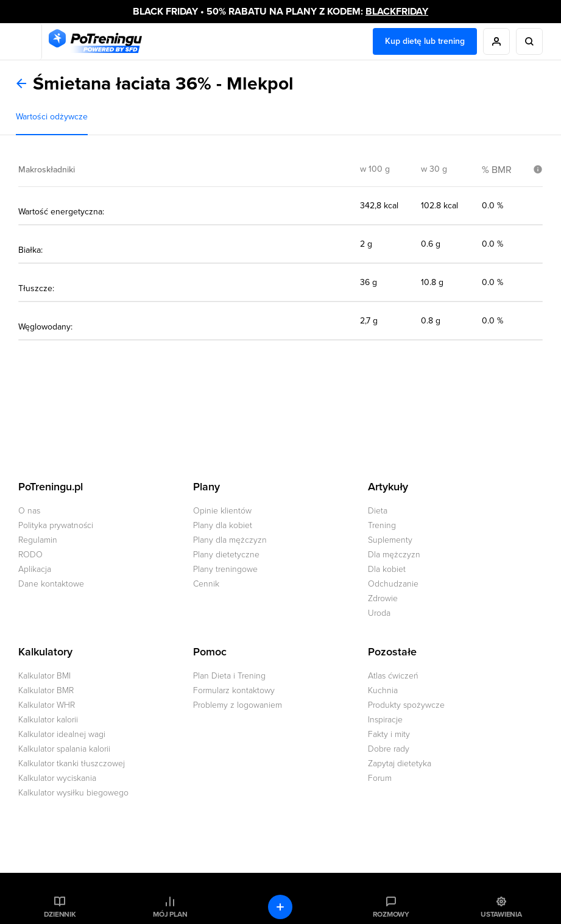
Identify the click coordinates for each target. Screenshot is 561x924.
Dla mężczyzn (394, 555)
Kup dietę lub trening (425, 41)
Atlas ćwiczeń (393, 676)
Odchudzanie (393, 584)
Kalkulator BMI (44, 676)
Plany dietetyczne (226, 555)
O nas (29, 511)
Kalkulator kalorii (48, 720)
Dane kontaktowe (51, 584)
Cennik (206, 584)
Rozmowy (391, 914)
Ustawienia (501, 914)
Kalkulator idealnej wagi (62, 734)
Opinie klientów (222, 511)
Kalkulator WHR (47, 705)
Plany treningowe (225, 569)
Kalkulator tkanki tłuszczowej (72, 764)
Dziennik (60, 914)
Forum (380, 778)
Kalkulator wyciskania (57, 778)
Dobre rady (389, 749)
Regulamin (38, 540)
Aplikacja (35, 569)
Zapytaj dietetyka (400, 764)
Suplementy (390, 540)
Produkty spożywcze (406, 705)
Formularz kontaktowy (234, 690)
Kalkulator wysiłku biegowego (73, 793)
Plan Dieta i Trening (229, 676)
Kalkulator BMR (46, 690)
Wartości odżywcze (52, 117)
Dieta (378, 511)
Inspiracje (385, 720)
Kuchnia (383, 690)
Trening (382, 525)
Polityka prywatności (56, 525)
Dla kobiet (387, 569)
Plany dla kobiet (223, 525)
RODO (30, 555)
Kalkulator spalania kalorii (64, 749)
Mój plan (170, 914)
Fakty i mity (389, 734)
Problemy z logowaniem (238, 705)
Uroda (379, 613)
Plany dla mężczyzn (230, 540)
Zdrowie (383, 598)
